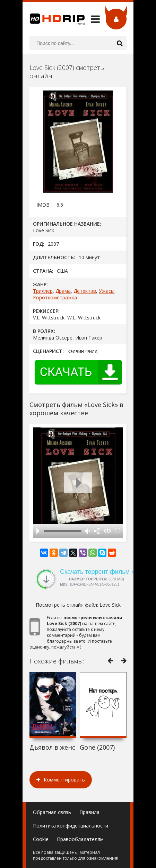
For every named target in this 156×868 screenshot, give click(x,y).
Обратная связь (52, 812)
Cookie (41, 839)
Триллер (43, 291)
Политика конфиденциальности (71, 826)
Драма (63, 291)
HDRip (54, 19)
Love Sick (110, 605)
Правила (89, 812)
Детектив (85, 291)
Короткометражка (55, 297)
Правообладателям (80, 839)
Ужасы (107, 291)
